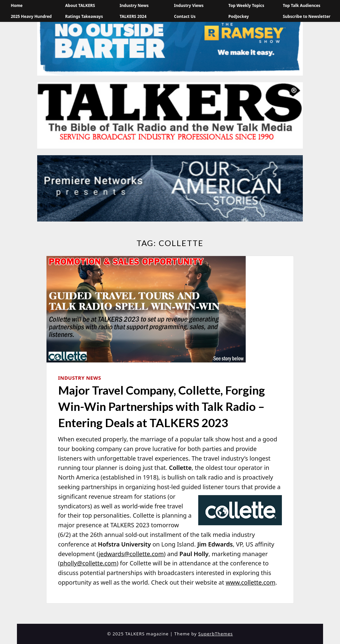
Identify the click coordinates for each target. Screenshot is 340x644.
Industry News (134, 5)
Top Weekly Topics (246, 5)
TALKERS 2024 (133, 16)
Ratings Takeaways (84, 16)
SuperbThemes (215, 634)
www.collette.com (251, 582)
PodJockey (239, 16)
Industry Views (189, 5)
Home (17, 5)
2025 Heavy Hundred (31, 16)
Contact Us (185, 16)
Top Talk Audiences (302, 5)
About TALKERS (80, 5)
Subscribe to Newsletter (307, 16)
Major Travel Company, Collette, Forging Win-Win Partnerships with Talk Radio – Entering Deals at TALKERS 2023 (162, 406)
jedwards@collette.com (131, 554)
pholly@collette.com (88, 563)
